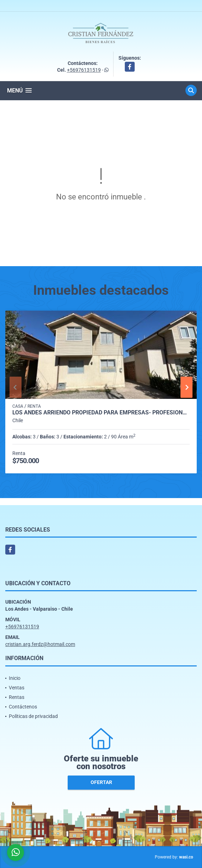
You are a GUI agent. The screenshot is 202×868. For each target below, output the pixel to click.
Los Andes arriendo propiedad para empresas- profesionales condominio (101, 413)
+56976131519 (84, 70)
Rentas (17, 697)
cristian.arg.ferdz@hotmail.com (40, 644)
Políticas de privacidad (33, 716)
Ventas (17, 688)
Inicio (15, 678)
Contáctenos (23, 707)
